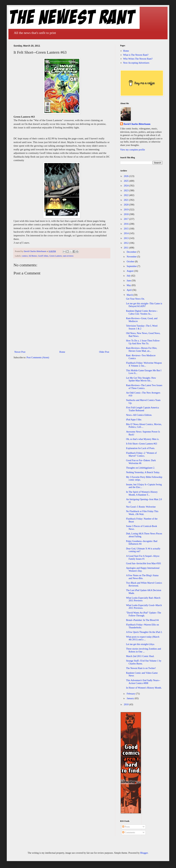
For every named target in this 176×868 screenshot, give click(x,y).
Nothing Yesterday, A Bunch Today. (143, 472)
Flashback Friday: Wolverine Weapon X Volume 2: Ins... (144, 364)
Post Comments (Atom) (38, 358)
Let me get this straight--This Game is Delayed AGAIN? (144, 305)
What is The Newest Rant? (136, 55)
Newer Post (20, 352)
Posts (126, 827)
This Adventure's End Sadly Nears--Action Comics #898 (143, 682)
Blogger (144, 853)
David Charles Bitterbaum (137, 124)
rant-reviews (68, 256)
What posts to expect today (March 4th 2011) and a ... (143, 638)
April (129, 290)
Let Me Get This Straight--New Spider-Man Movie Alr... (141, 379)
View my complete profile (133, 150)
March (130, 295)
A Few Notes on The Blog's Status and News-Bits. (142, 577)
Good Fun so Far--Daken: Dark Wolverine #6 (141, 462)
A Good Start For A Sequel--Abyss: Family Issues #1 (143, 557)
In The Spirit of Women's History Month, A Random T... (142, 493)
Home (62, 352)
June (129, 281)
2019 (127, 210)
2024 (127, 186)
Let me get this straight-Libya (140, 644)
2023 (127, 191)
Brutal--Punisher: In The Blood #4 (142, 620)
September (132, 266)
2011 (126, 248)
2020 (127, 205)
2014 (127, 233)
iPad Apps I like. (134, 420)
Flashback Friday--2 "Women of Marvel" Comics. (141, 454)
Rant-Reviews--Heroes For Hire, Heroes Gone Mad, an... (142, 349)
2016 (127, 224)
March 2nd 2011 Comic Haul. (140, 656)
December (132, 252)
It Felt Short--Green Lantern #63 (142, 444)
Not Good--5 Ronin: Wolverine (141, 507)
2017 (127, 219)
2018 (127, 214)
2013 (127, 238)
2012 (127, 243)
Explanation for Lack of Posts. (141, 448)
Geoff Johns (43, 256)
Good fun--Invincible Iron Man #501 (144, 563)
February (131, 694)
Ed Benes (33, 256)
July (129, 276)
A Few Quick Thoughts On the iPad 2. (144, 632)
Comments (129, 832)
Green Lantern (56, 256)
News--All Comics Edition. (139, 415)
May (129, 285)
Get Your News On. (135, 299)
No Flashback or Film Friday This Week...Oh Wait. (142, 513)
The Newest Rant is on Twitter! (141, 668)
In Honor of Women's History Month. (144, 688)
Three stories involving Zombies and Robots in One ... (144, 650)
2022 (127, 195)
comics (25, 256)
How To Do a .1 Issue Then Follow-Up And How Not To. (143, 342)
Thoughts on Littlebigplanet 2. (140, 468)
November (132, 257)
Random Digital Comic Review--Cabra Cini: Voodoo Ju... (142, 312)
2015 (127, 229)
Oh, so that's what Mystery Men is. (143, 439)
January (131, 698)
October (131, 262)
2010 (127, 704)
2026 (127, 176)
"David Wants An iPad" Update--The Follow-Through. (144, 614)
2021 (127, 200)
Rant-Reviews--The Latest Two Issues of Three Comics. (144, 387)
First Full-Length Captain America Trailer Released (142, 409)
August (130, 271)
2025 (127, 181)
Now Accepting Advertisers (136, 63)
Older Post (104, 352)
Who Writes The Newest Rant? (138, 59)
